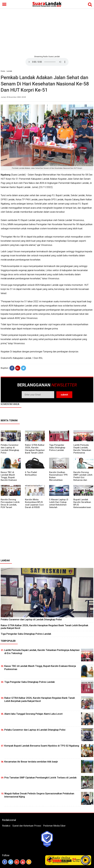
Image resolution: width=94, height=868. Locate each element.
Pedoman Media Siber (54, 826)
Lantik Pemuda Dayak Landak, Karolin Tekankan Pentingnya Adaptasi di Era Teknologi (82, 451)
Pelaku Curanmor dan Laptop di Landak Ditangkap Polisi (10, 449)
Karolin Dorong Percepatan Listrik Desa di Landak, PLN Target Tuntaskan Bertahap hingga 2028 (10, 507)
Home (3, 71)
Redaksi (6, 826)
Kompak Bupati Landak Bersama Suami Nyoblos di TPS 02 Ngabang (42, 746)
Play (86, 860)
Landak (9, 71)
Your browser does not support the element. (47, 62)
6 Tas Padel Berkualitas (31, 474)
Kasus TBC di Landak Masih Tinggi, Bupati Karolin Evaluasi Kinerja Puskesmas (10, 477)
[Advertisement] (47, 32)
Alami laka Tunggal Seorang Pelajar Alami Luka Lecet (33, 714)
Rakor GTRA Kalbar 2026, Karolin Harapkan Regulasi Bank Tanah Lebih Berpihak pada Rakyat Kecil (35, 451)
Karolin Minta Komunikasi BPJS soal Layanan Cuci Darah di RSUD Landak (34, 505)
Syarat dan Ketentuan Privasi (27, 826)
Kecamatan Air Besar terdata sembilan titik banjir (31, 762)
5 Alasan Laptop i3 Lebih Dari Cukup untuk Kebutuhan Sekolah (59, 503)
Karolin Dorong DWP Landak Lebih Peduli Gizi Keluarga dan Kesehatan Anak (83, 477)
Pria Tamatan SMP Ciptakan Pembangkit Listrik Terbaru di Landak (40, 778)
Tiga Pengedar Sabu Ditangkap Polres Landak (57, 448)
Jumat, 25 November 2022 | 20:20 (13, 97)
